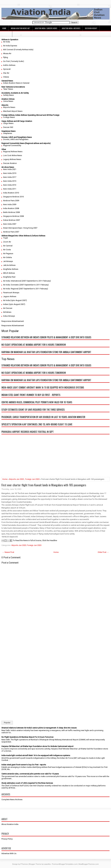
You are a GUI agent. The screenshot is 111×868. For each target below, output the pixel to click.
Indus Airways (9, 316)
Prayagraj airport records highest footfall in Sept (28, 432)
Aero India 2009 (10, 204)
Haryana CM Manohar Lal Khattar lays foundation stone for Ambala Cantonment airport (46, 352)
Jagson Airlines (10, 296)
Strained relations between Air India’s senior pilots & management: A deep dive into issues (46, 337)
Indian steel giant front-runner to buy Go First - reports (31, 395)
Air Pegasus (8, 253)
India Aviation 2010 (11, 193)
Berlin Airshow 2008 (11, 212)
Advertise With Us (9, 853)
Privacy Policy (7, 839)
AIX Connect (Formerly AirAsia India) (18, 50)
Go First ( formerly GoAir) (14, 61)
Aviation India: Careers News (46, 28)
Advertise (6, 34)
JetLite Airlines (9, 265)
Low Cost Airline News (13, 155)
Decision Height (91, 28)
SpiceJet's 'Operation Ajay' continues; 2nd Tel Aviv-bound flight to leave (37, 424)
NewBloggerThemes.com (89, 864)
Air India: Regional (11, 289)
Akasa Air (7, 53)
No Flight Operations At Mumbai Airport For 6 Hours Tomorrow (34, 345)
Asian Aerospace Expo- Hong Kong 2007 (20, 228)
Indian (6, 304)
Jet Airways (8, 261)
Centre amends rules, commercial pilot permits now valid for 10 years (37, 402)
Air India (7, 42)
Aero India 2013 (10, 185)
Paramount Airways (11, 293)
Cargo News (8, 123)
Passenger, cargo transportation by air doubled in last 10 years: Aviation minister (43, 417)
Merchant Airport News (13, 111)
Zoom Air (7, 242)
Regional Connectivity (12, 145)
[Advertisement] (55, 457)
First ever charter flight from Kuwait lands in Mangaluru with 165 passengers (44, 485)
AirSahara (7, 312)
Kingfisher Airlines (11, 269)
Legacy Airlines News (12, 159)
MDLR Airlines (9, 273)
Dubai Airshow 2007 (12, 220)
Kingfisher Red (9, 277)
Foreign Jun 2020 (32, 479)
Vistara (6, 77)
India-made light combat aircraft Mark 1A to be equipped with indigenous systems (43, 387)
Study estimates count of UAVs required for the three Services (33, 410)
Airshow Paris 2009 (11, 201)
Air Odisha (8, 257)
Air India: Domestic (11, 285)
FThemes (24, 864)
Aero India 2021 (10, 169)
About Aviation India (10, 824)
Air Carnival (8, 246)
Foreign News (9, 117)
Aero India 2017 (10, 177)
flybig (6, 57)
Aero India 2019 (10, 173)
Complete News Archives (12, 800)
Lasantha (47, 864)
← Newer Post (8, 552)
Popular (7, 723)
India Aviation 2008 (11, 208)
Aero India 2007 (10, 224)
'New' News (8, 89)
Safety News (8, 95)
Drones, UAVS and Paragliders (16, 139)
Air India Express (10, 46)
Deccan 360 (8, 127)
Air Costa (7, 250)
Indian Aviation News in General (16, 83)
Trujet (5, 238)
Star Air (6, 73)
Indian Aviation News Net (21, 28)
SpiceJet (7, 69)
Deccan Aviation (10, 163)
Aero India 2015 (10, 181)
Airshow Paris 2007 (11, 232)
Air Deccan (8, 308)
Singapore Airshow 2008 (13, 216)
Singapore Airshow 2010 (13, 197)
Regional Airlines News (13, 152)
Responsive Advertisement (13, 321)
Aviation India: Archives (71, 28)
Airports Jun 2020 (16, 479)
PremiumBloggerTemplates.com (65, 864)
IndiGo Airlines (9, 65)
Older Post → (103, 552)
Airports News (9, 107)
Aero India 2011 (10, 189)
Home (4, 28)
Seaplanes (8, 133)
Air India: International (12, 281)
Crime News (8, 101)
